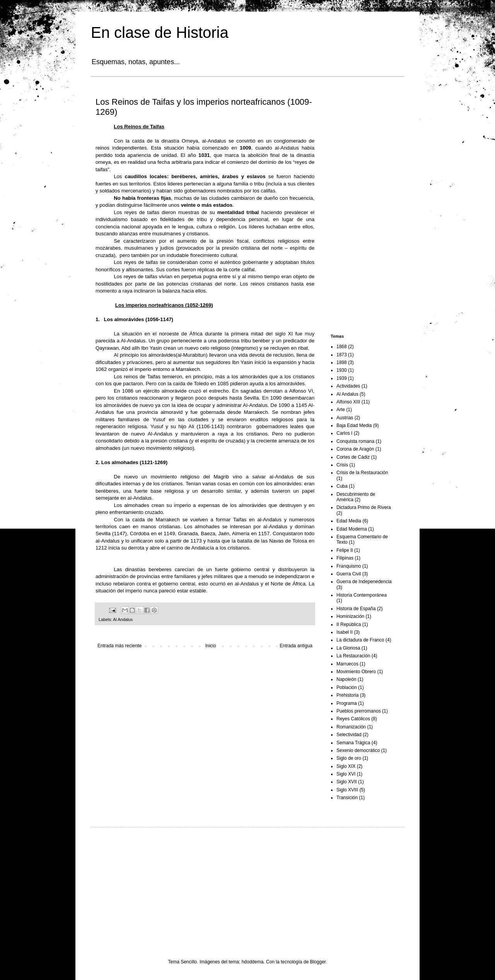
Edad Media (349, 521)
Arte (341, 410)
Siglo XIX (346, 766)
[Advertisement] (362, 206)
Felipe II (345, 550)
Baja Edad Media (354, 425)
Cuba (342, 486)
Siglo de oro (349, 758)
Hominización (350, 616)
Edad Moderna (352, 529)
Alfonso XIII (348, 402)
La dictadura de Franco (360, 640)
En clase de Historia (160, 32)
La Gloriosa (348, 648)
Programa (347, 703)
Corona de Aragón (355, 449)
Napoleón (346, 679)
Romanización (351, 727)
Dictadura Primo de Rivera (364, 507)
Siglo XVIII (347, 790)
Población (347, 687)
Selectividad (349, 735)
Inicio (211, 646)
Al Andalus (123, 619)
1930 (342, 370)
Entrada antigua (296, 646)
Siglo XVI (346, 774)
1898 (342, 362)
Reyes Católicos (353, 719)
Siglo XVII (347, 782)
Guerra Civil (349, 574)
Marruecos (347, 664)
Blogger (318, 962)
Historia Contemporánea (362, 595)
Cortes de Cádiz (353, 457)
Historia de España (356, 609)
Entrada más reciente (119, 646)
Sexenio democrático (358, 750)
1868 (342, 347)
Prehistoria (347, 695)
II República (349, 624)
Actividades (348, 386)
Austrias (345, 418)
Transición (347, 798)
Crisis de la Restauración (362, 473)
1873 (342, 355)
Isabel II (345, 632)
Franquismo (349, 566)
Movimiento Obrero (356, 672)
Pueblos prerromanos (359, 711)
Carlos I (344, 433)
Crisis (342, 465)
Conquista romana (355, 441)
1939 (342, 378)
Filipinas (345, 558)
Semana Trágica (353, 743)
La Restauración (353, 656)
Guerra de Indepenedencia (364, 582)
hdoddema (253, 962)
